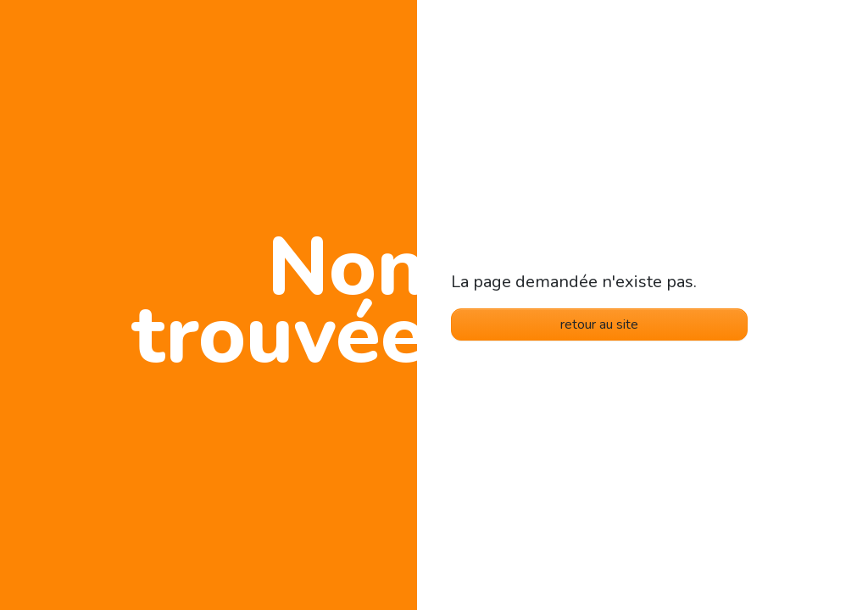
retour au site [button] (599, 324)
